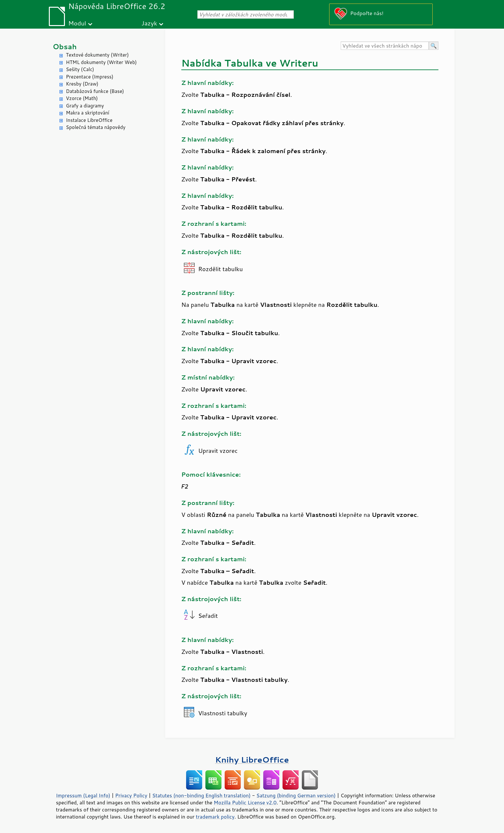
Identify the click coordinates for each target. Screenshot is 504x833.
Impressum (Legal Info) (83, 795)
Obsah (65, 46)
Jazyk (149, 23)
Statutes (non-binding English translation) (201, 795)
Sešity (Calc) (80, 69)
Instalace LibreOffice (89, 120)
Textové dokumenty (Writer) (97, 55)
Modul (77, 23)
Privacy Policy (131, 795)
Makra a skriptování (88, 113)
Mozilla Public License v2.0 (245, 802)
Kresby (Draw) (82, 84)
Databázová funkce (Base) (95, 91)
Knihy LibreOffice (252, 760)
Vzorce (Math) (82, 98)
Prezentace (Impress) (90, 77)
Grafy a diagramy (85, 106)
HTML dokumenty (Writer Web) (101, 62)
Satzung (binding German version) (296, 795)
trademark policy (215, 817)
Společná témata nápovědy (96, 127)
